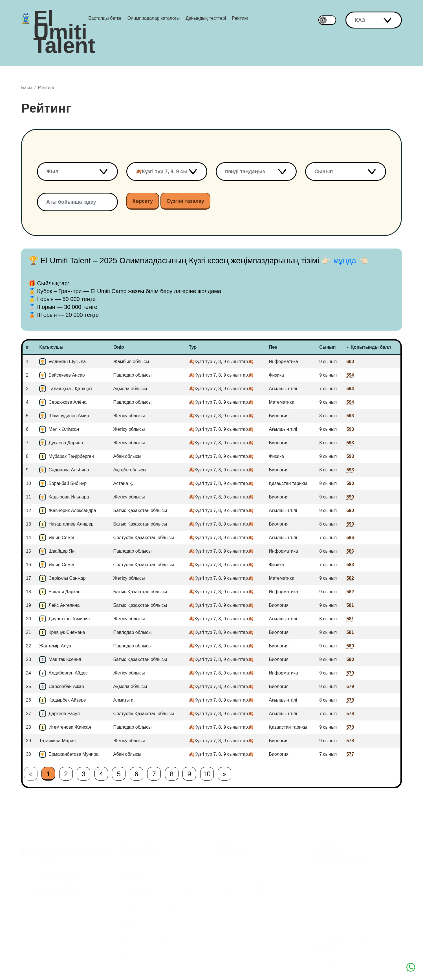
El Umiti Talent (64, 18)
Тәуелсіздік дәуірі (243, 880)
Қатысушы (51, 347)
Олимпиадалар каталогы (154, 18)
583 (350, 565)
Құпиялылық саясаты (347, 904)
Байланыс (329, 961)
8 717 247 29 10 (56, 879)
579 (350, 673)
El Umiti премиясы (244, 895)
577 (350, 754)
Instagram (29, 915)
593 (350, 416)
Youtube (29, 962)
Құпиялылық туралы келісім (357, 888)
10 (207, 774)
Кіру (125, 863)
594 (350, 375)
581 (350, 605)
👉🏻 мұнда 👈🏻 (345, 261)
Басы (27, 88)
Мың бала (232, 864)
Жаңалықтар (139, 956)
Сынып (327, 347)
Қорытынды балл (371, 347)
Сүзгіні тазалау (186, 201)
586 (350, 538)
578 (350, 700)
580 (350, 646)
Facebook (29, 938)
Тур (193, 347)
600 (350, 362)
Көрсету (143, 201)
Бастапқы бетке (105, 18)
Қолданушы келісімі (344, 872)
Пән (273, 347)
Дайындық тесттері (206, 18)
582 (350, 578)
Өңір (119, 347)
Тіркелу (130, 878)
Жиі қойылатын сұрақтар (158, 940)
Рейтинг (240, 18)
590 (350, 483)
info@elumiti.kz (56, 892)
